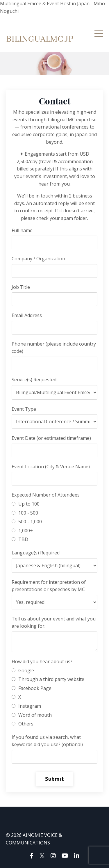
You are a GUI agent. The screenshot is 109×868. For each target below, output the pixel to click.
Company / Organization (38, 259)
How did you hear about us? (42, 661)
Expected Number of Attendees (46, 495)
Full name (22, 230)
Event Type (24, 409)
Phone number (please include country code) (54, 348)
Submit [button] (54, 779)
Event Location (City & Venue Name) (51, 467)
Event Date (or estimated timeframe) (51, 438)
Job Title (21, 287)
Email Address (27, 315)
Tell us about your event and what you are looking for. (54, 622)
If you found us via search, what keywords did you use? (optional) (47, 741)
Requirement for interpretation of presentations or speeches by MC (49, 586)
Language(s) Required (36, 553)
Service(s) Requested (34, 380)
